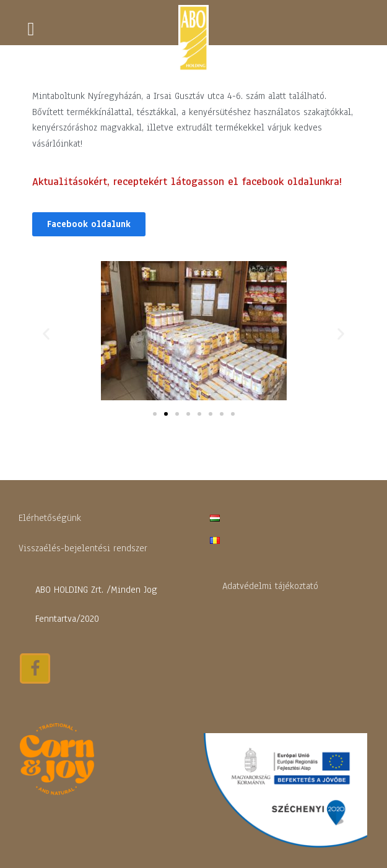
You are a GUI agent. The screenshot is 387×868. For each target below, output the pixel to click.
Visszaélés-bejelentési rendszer (83, 548)
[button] (89, 224)
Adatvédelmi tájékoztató (270, 586)
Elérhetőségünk (50, 518)
